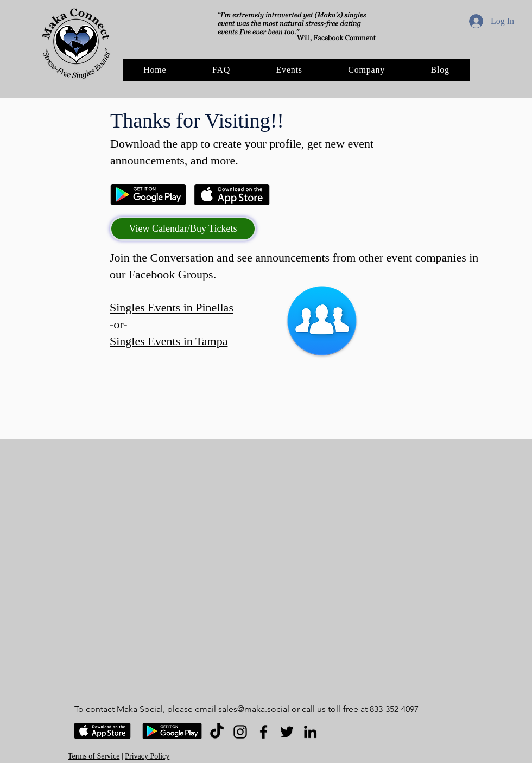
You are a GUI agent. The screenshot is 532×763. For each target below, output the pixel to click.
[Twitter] (287, 732)
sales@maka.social (254, 709)
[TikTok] (217, 732)
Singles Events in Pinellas (172, 307)
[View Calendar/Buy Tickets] (183, 229)
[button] (366, 70)
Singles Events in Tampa (169, 341)
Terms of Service (94, 756)
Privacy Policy (147, 756)
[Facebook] (264, 732)
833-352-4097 (394, 709)
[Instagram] (240, 732)
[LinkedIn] (310, 732)
